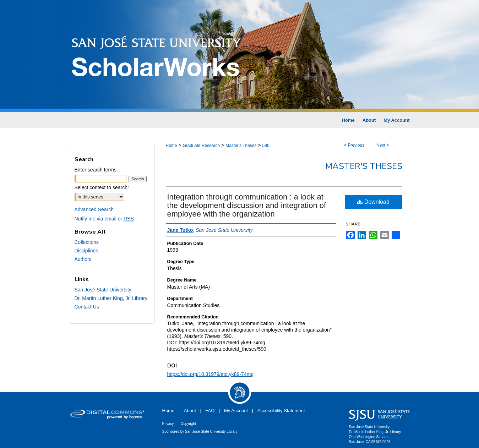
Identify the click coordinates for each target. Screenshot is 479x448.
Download (373, 202)
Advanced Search (94, 209)
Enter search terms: (96, 170)
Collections (87, 242)
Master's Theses (241, 146)
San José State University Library (211, 431)
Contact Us (87, 307)
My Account (236, 411)
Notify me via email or (104, 219)
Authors (83, 259)
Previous (356, 145)
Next (381, 145)
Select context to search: (102, 187)
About (190, 411)
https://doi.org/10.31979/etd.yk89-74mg (211, 374)
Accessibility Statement (281, 411)
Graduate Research (201, 146)
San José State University (103, 290)
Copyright (188, 424)
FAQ (210, 411)
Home (172, 146)
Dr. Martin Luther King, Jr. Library (111, 298)
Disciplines (86, 251)
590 (266, 146)
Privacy (168, 424)
